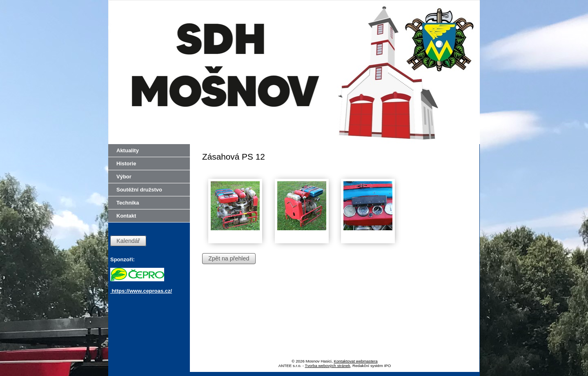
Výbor (124, 177)
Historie (126, 164)
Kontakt (126, 216)
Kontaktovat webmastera (355, 361)
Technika (128, 203)
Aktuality (128, 150)
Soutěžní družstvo (139, 190)
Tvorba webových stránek (328, 366)
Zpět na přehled (229, 258)
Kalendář (128, 241)
